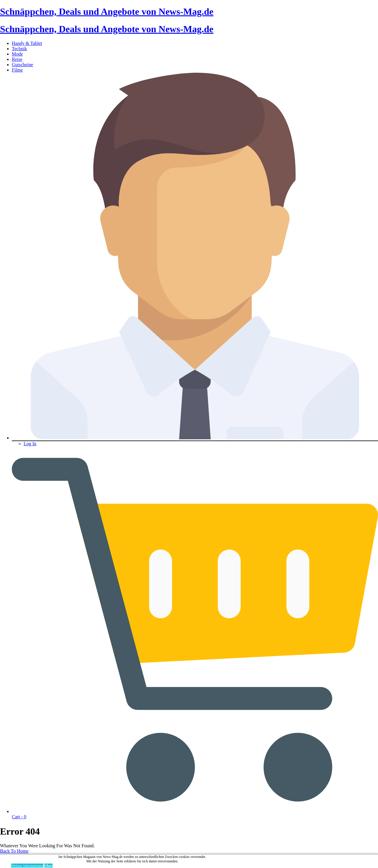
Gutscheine (22, 65)
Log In (30, 444)
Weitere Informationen (27, 866)
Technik (19, 49)
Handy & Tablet (27, 43)
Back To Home (14, 851)
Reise (17, 59)
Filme (17, 70)
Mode (17, 54)
